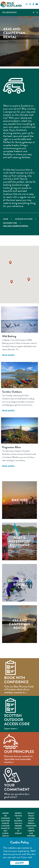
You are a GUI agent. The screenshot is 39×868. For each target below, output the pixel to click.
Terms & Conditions (31, 825)
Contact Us (18, 830)
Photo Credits (31, 830)
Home (6, 219)
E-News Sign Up (5, 835)
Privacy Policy (31, 815)
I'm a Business (9, 12)
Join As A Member (18, 825)
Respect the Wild (18, 815)
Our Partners (31, 835)
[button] (12, 282)
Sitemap (18, 833)
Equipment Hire (10, 223)
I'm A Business (18, 820)
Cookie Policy (31, 820)
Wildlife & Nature (5, 825)
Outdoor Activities (24, 219)
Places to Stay (5, 830)
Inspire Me (5, 815)
